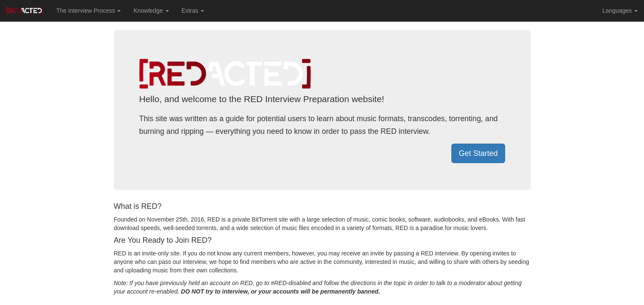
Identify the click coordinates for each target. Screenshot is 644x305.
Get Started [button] (478, 153)
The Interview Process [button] (88, 11)
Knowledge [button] (151, 11)
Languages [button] (620, 11)
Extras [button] (193, 11)
